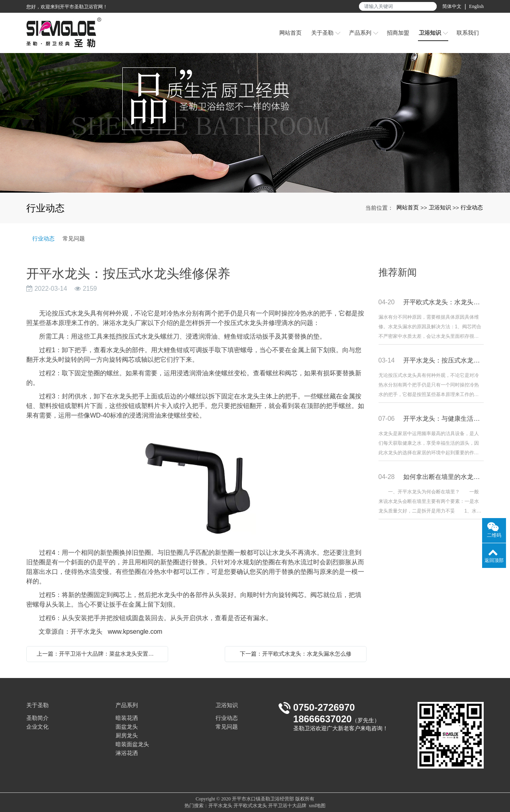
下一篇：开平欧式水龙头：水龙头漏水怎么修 (296, 654)
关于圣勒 (37, 705)
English (476, 6)
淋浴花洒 (127, 753)
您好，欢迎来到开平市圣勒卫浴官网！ (67, 7)
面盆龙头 (127, 727)
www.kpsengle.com (135, 632)
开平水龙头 (220, 806)
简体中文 (452, 6)
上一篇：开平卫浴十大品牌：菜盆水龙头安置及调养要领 (99, 654)
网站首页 (408, 207)
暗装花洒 (127, 718)
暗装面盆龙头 (132, 744)
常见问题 (74, 238)
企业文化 (37, 727)
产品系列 (127, 705)
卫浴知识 (440, 207)
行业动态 (472, 207)
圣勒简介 (37, 718)
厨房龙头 (127, 736)
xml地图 (317, 806)
